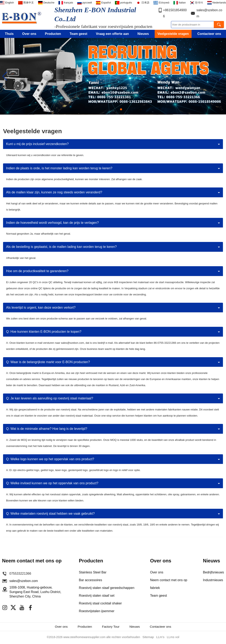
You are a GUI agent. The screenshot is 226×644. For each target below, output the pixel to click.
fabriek (155, 588)
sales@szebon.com (24, 581)
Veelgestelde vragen (173, 34)
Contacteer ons (209, 34)
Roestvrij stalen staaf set (97, 596)
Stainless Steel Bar (93, 572)
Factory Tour (110, 627)
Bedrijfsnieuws (213, 572)
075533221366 (20, 574)
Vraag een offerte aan (112, 34)
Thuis (9, 34)
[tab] (113, 144)
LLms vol (172, 638)
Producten (53, 34)
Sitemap (149, 638)
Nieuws (143, 34)
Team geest (78, 34)
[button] (105, 109)
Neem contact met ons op (169, 580)
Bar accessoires (90, 580)
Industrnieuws (213, 580)
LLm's (160, 638)
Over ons (29, 34)
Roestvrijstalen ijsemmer (97, 611)
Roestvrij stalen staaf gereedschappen (107, 588)
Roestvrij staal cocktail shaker (100, 603)
